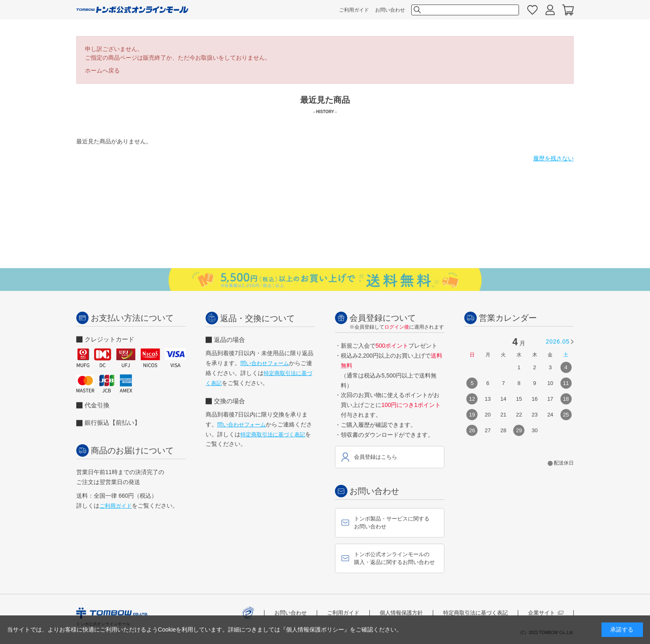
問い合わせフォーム (265, 363)
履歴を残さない (553, 158)
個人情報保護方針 (401, 613)
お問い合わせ (390, 10)
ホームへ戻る (102, 70)
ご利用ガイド (354, 10)
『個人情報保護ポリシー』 (315, 629)
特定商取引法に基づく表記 (273, 435)
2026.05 (558, 341)
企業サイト (546, 613)
